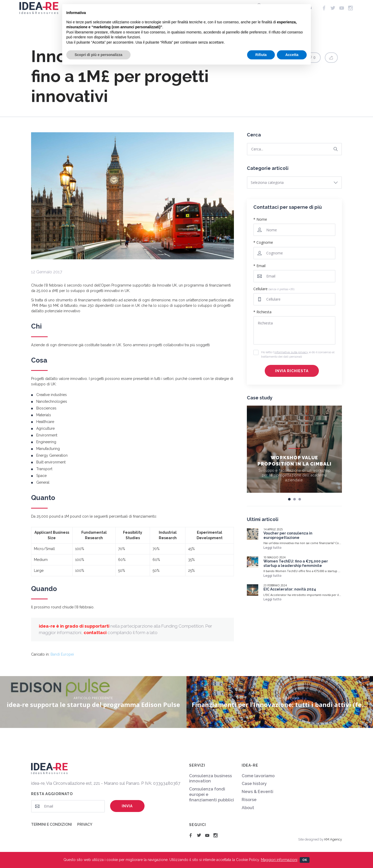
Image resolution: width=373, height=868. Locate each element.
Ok (305, 860)
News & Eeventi (257, 792)
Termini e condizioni (52, 824)
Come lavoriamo (258, 776)
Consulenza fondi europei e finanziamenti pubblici (211, 794)
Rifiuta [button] (261, 55)
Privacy (85, 824)
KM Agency (333, 839)
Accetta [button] (292, 55)
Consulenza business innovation (210, 779)
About (248, 808)
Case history (254, 784)
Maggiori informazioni (279, 860)
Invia (127, 806)
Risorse (249, 800)
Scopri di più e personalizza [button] (98, 55)
